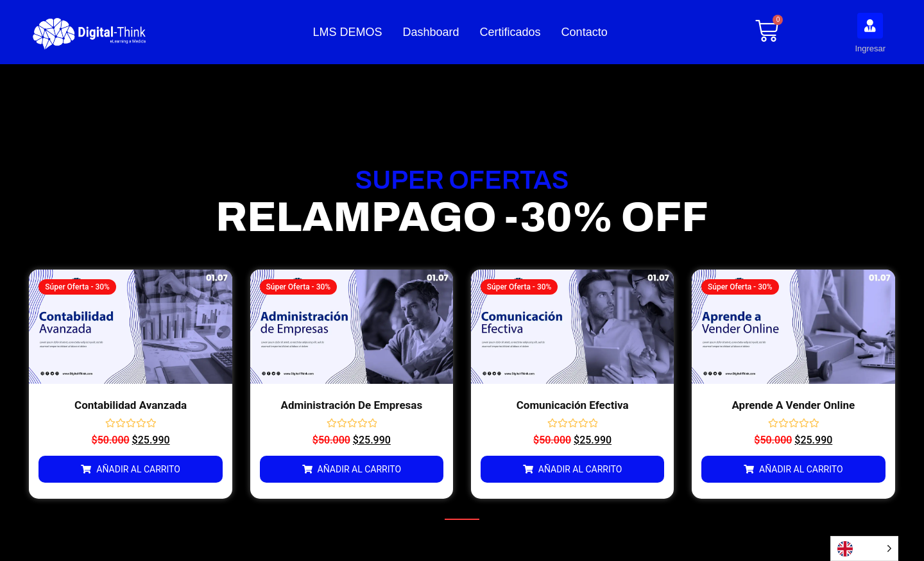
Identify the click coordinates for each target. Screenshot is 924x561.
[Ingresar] (870, 26)
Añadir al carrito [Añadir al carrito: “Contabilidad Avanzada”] (138, 469)
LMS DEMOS (347, 32)
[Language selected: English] (864, 548)
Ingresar (870, 48)
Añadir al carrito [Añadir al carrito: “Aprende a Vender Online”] (801, 469)
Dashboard (431, 32)
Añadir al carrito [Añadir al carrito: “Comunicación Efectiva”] (580, 469)
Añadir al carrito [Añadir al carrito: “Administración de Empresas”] (360, 469)
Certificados (510, 32)
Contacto (585, 32)
